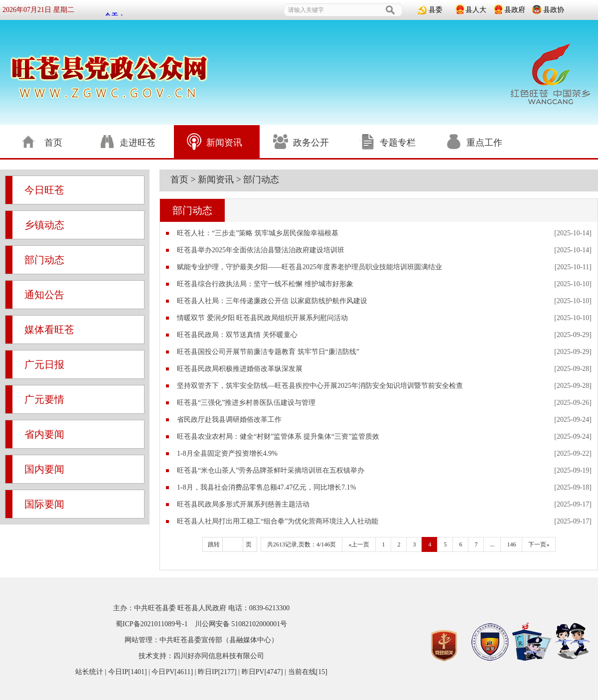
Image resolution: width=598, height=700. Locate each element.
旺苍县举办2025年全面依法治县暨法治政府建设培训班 (261, 250)
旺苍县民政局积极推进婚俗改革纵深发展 (240, 369)
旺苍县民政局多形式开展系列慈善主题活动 (243, 504)
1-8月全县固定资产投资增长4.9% (227, 453)
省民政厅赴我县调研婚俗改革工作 (229, 420)
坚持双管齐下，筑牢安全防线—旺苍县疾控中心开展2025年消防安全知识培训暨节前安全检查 (320, 386)
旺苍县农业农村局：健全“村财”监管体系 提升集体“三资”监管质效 (278, 437)
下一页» (539, 544)
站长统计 (89, 672)
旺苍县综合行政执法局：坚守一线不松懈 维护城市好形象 (265, 284)
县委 (436, 10)
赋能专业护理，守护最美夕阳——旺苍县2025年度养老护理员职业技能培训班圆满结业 (309, 267)
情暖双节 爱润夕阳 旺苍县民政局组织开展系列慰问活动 (262, 318)
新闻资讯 (216, 179)
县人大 (476, 10)
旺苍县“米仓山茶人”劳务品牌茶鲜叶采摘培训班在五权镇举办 (271, 470)
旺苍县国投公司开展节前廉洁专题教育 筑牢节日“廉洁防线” (268, 352)
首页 (179, 179)
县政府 (515, 10)
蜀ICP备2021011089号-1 (152, 624)
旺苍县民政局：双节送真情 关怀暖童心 (237, 335)
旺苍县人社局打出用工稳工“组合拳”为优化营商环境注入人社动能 (278, 521)
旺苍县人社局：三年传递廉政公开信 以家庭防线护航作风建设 (272, 301)
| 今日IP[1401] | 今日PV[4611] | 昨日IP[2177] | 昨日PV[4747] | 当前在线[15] (215, 672)
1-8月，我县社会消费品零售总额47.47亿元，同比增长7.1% (266, 487)
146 (511, 544)
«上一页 (359, 544)
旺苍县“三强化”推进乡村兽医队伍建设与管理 (246, 403)
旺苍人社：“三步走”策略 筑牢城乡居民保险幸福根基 (258, 233)
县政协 (554, 10)
